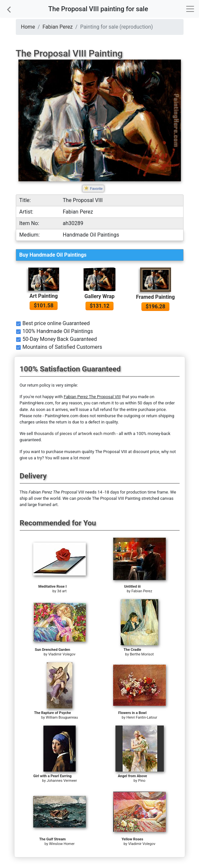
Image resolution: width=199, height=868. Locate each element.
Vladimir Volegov (62, 654)
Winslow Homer (62, 844)
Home (28, 27)
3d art (62, 591)
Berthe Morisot (142, 654)
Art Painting (43, 296)
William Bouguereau (62, 717)
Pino (142, 781)
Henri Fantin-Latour (142, 717)
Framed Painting (156, 297)
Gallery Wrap (100, 296)
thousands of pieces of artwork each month (75, 434)
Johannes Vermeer (62, 781)
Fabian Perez (58, 27)
